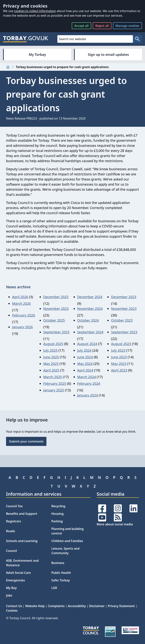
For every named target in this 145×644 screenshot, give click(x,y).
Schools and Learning (22, 541)
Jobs (9, 595)
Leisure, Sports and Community (65, 551)
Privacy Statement (121, 606)
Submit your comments (26, 441)
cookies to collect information (35, 11)
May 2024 (85, 364)
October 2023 (122, 320)
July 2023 (118, 350)
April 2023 (119, 370)
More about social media (115, 524)
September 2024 (90, 332)
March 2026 (21, 303)
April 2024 (85, 370)
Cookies (12, 611)
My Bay (11, 588)
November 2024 (90, 309)
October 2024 (88, 320)
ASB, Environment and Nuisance (22, 563)
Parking (57, 521)
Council (12, 551)
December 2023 (124, 297)
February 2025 (55, 383)
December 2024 (90, 297)
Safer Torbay (61, 580)
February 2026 (24, 315)
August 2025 (53, 344)
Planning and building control (67, 531)
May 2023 (119, 364)
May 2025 (51, 364)
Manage (127, 26)
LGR (54, 588)
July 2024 (84, 350)
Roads (10, 531)
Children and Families (67, 541)
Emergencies (15, 580)
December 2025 (56, 297)
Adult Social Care (18, 573)
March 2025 (53, 377)
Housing (57, 514)
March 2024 (87, 377)
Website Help (35, 606)
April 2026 (20, 297)
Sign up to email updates (108, 54)
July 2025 (50, 350)
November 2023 (124, 309)
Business (58, 563)
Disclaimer (97, 606)
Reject (102, 26)
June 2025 (51, 357)
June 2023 (119, 357)
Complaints (56, 606)
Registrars (13, 521)
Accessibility (77, 606)
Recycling (58, 506)
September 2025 (56, 332)
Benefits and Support (22, 514)
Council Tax (14, 506)
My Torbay (37, 54)
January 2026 (22, 327)
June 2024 (85, 357)
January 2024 (88, 395)
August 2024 (87, 344)
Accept (81, 26)
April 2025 (51, 370)
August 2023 (121, 344)
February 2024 (89, 383)
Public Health (61, 573)
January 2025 (54, 390)
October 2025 (54, 320)
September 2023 (124, 332)
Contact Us (14, 606)
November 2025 (56, 309)
